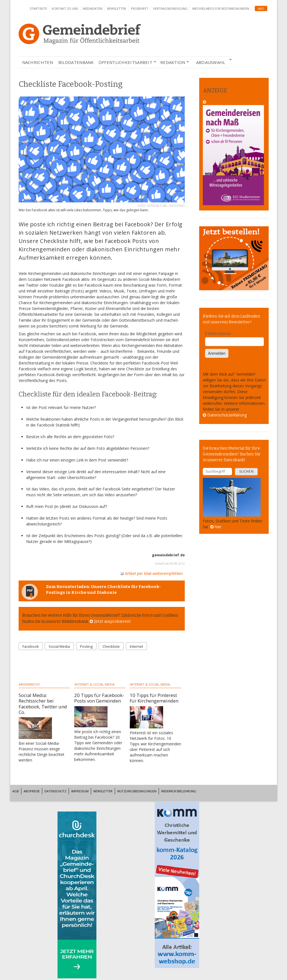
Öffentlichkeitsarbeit (125, 62)
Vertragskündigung (170, 8)
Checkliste (111, 646)
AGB (16, 791)
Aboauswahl (211, 62)
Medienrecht (29, 684)
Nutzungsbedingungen (137, 791)
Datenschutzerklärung (227, 415)
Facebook (31, 646)
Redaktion (173, 62)
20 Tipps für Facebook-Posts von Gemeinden (99, 698)
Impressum (80, 791)
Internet (136, 646)
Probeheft (140, 8)
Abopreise (32, 791)
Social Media (59, 646)
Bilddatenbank (76, 62)
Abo (261, 8)
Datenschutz (55, 791)
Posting (86, 646)
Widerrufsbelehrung (179, 791)
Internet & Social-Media (94, 684)
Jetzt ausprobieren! (113, 622)
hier (218, 527)
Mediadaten (93, 8)
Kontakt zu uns (65, 8)
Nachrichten (38, 62)
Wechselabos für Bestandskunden (221, 8)
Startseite (38, 8)
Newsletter (117, 8)
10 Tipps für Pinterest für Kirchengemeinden (154, 698)
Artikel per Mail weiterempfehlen (152, 573)
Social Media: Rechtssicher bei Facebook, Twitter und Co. (43, 704)
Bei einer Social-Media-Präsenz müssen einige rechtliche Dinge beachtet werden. (42, 752)
